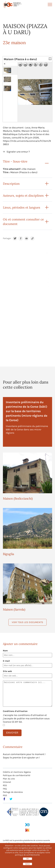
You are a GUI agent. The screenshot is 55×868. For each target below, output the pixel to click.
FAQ (5, 789)
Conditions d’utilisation (15, 711)
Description (11, 184)
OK (27, 859)
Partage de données (13, 792)
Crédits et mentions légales (17, 772)
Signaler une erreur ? (18, 152)
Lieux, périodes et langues (22, 207)
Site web (7, 671)
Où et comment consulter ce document (23, 222)
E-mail (6, 661)
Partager (7, 238)
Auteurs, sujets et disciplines (23, 196)
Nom (5, 651)
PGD (5, 795)
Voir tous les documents (27, 622)
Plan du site (9, 779)
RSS (5, 785)
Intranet (7, 782)
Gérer (28, 864)
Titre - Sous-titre (15, 161)
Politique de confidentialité (17, 775)
